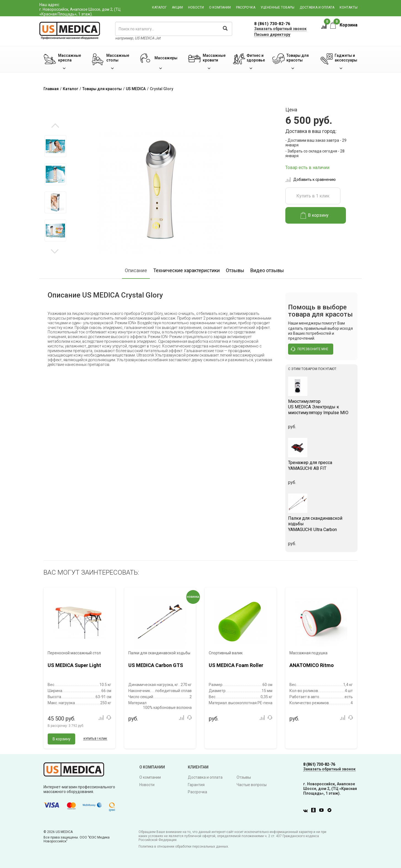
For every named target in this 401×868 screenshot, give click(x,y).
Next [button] (55, 251)
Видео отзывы (267, 270)
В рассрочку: (66, 726)
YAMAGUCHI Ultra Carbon (322, 524)
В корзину (315, 215)
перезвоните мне (310, 349)
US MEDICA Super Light (74, 665)
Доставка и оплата (317, 7)
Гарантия (196, 785)
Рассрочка (246, 7)
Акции (177, 7)
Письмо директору (272, 34)
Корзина (344, 25)
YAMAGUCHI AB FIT (322, 465)
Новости (196, 7)
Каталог (159, 7)
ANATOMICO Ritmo (312, 665)
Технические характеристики (186, 270)
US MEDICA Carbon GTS (156, 665)
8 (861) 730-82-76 (272, 24)
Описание (136, 270)
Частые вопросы (252, 785)
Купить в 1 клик (313, 196)
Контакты (349, 7)
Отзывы (235, 270)
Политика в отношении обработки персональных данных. (184, 846)
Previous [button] (55, 126)
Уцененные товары (277, 7)
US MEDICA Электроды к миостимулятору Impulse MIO (322, 407)
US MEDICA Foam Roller (236, 665)
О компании (220, 7)
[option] (55, 146)
